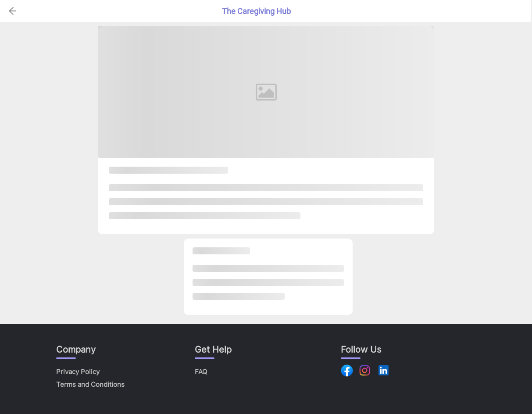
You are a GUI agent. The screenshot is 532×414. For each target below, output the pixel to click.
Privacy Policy (78, 372)
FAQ (201, 372)
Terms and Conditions (90, 384)
